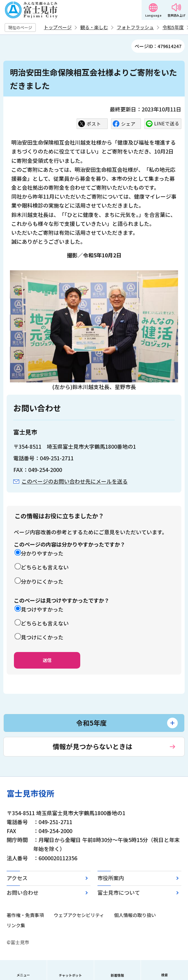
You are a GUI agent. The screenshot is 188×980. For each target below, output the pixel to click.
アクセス (17, 878)
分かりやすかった (42, 553)
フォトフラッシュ (135, 27)
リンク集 (16, 925)
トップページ (58, 27)
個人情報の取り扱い (135, 915)
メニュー (23, 975)
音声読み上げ (176, 15)
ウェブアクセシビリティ (79, 915)
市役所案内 (111, 878)
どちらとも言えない (45, 567)
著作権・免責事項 (25, 915)
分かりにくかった (42, 581)
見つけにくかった (42, 637)
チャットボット (70, 975)
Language (153, 15)
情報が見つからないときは (93, 746)
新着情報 (117, 975)
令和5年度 (173, 27)
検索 (164, 975)
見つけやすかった (42, 609)
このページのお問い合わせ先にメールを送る (75, 481)
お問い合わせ (23, 892)
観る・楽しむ (94, 27)
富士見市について (119, 892)
